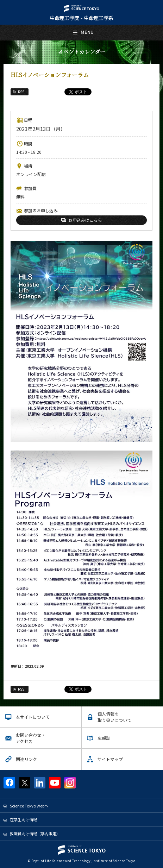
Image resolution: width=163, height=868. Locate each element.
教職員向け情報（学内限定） (35, 834)
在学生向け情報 (23, 819)
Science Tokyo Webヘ (29, 806)
